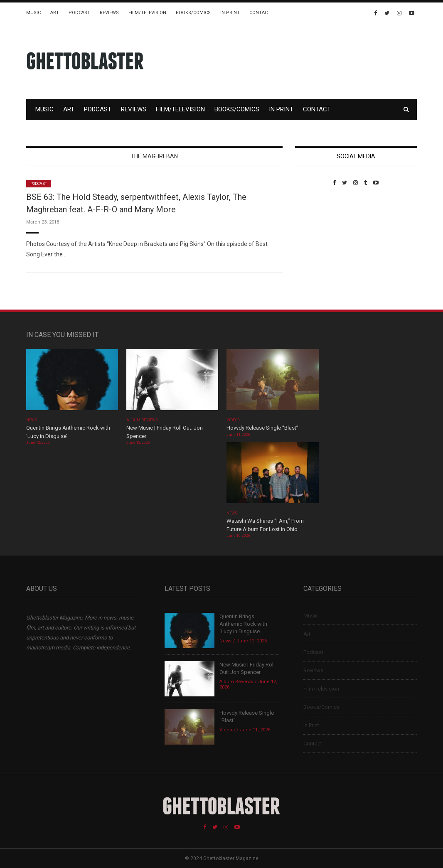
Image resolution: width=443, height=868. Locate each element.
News (32, 420)
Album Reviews (142, 420)
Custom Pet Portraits (319, 243)
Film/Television (147, 13)
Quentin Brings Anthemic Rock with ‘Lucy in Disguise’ (243, 624)
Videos (233, 420)
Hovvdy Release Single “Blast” (262, 428)
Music (33, 13)
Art (55, 13)
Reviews (109, 13)
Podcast (79, 13)
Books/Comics (193, 13)
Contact (260, 13)
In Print (230, 13)
